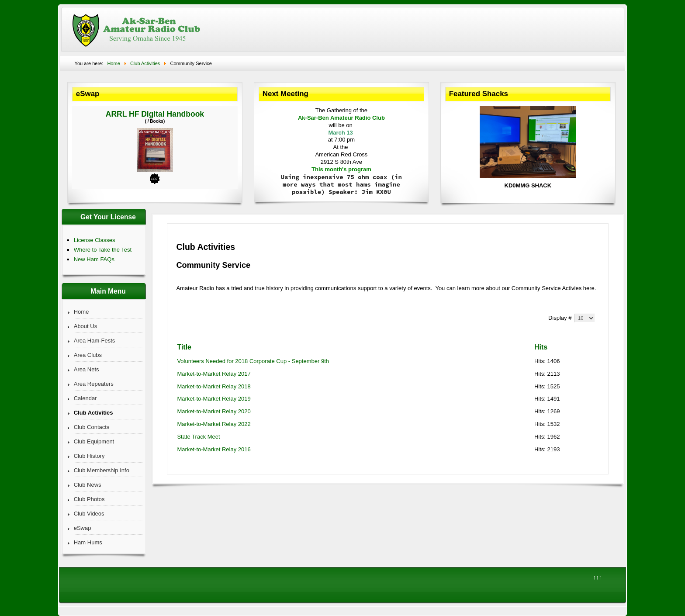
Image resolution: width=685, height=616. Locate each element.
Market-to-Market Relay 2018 (214, 386)
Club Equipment (94, 441)
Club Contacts (92, 427)
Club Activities (93, 413)
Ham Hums (88, 542)
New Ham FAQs (94, 259)
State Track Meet (198, 437)
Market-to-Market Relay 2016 (214, 449)
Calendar (85, 398)
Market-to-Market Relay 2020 (214, 411)
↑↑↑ (597, 577)
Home (81, 312)
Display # (561, 318)
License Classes (95, 240)
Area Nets (86, 369)
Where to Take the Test (103, 250)
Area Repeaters (94, 384)
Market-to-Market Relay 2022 (214, 424)
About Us (85, 326)
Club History (89, 456)
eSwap (83, 528)
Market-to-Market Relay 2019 (214, 399)
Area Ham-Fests (95, 341)
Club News (88, 485)
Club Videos (89, 514)
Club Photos (89, 499)
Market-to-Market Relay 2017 (214, 374)
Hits (541, 347)
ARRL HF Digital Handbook (155, 114)
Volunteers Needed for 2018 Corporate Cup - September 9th (253, 361)
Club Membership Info (102, 470)
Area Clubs (88, 355)
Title (184, 347)
